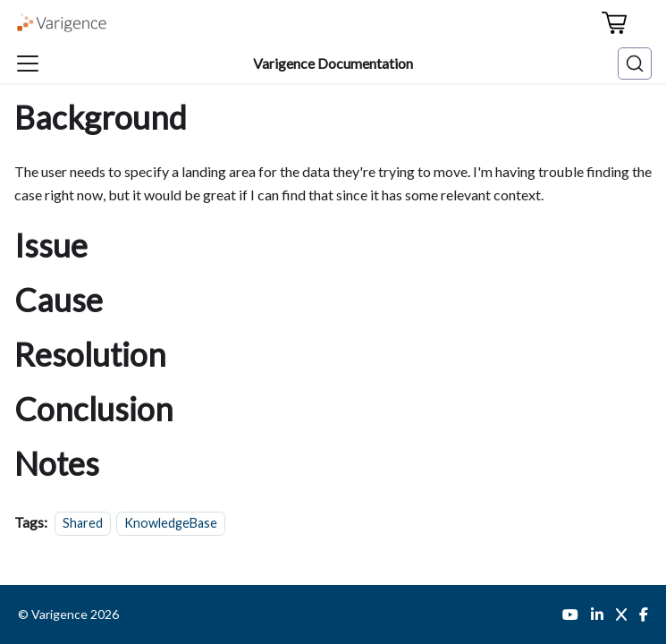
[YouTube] (570, 614)
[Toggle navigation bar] (28, 64)
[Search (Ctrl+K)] (635, 64)
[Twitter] (621, 614)
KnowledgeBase (171, 523)
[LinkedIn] (597, 614)
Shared (83, 523)
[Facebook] (644, 614)
